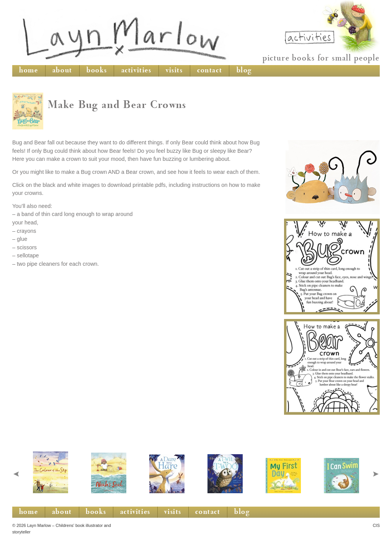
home (29, 71)
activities (136, 71)
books (97, 71)
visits (174, 71)
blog (244, 71)
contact (210, 71)
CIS (376, 525)
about (62, 71)
